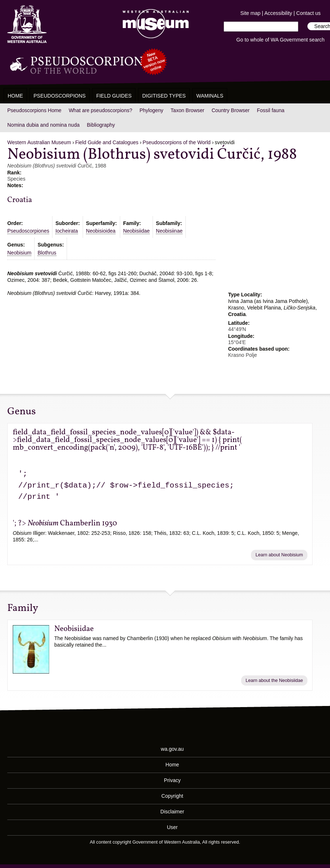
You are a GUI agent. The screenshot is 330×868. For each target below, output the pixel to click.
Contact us (308, 13)
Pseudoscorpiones (28, 231)
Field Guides (114, 96)
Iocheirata (66, 231)
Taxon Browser (187, 110)
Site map (250, 13)
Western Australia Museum (27, 24)
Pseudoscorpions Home (34, 110)
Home (15, 96)
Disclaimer (172, 812)
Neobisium (19, 253)
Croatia (20, 200)
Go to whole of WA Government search (280, 40)
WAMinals (210, 96)
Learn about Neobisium (279, 555)
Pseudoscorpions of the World (177, 142)
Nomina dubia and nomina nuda (43, 125)
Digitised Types (164, 96)
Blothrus (47, 253)
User (172, 827)
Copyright (172, 796)
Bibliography (101, 125)
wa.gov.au (172, 749)
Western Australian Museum (154, 24)
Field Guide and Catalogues (107, 142)
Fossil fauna (270, 110)
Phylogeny (151, 110)
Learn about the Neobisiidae (274, 680)
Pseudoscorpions (60, 96)
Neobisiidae (136, 231)
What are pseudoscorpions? (101, 110)
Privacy (172, 780)
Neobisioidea (101, 231)
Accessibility (278, 13)
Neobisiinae (169, 231)
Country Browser (231, 110)
